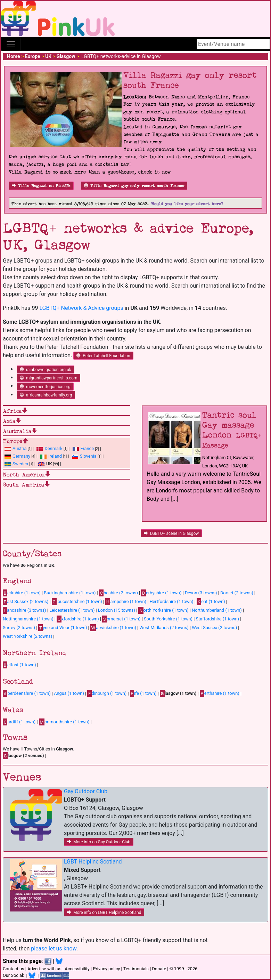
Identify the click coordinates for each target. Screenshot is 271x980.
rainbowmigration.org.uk (46, 370)
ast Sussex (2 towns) (26, 602)
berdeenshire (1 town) (27, 693)
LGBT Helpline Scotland (93, 862)
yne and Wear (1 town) (63, 628)
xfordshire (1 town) (78, 619)
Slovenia (88, 456)
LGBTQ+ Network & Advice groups (81, 308)
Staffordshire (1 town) (217, 619)
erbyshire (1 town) (161, 593)
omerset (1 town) (121, 619)
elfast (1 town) (19, 665)
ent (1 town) (211, 602)
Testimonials (136, 969)
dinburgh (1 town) (107, 693)
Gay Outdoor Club (86, 791)
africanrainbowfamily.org (46, 395)
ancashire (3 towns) (24, 610)
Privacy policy (106, 969)
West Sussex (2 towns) (214, 628)
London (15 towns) (117, 610)
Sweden (20, 464)
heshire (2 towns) (118, 593)
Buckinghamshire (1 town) (70, 593)
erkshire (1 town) (22, 593)
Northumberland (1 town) (217, 610)
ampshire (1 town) (126, 602)
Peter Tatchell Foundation (103, 356)
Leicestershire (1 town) (72, 610)
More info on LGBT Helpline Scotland (104, 913)
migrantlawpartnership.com (48, 378)
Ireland (55, 456)
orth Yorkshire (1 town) (163, 610)
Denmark (53, 448)
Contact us (14, 969)
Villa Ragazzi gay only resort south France (134, 186)
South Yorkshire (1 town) (168, 619)
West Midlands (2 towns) (164, 628)
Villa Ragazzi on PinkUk (41, 186)
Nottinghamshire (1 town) (28, 619)
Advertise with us (44, 969)
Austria (20, 448)
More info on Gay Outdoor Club (99, 842)
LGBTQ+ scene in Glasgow (171, 533)
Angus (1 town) (69, 693)
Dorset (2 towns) (237, 593)
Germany (21, 456)
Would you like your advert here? (187, 204)
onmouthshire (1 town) (64, 722)
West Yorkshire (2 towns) (27, 636)
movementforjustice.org (45, 387)
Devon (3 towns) (201, 593)
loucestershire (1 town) (77, 602)
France (87, 448)
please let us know (54, 949)
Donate (159, 969)
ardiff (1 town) (19, 722)
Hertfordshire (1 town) (171, 601)
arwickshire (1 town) (113, 628)
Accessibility (77, 969)
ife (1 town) (143, 693)
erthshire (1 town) (220, 693)
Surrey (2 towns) (19, 628)
